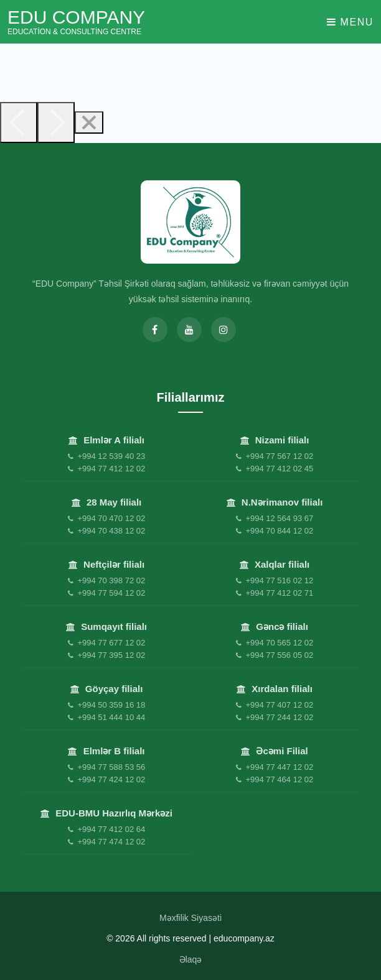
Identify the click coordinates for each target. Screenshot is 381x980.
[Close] (89, 122)
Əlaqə (191, 959)
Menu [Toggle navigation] (350, 22)
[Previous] (19, 122)
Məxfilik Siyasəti (190, 918)
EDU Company (76, 22)
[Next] (56, 122)
